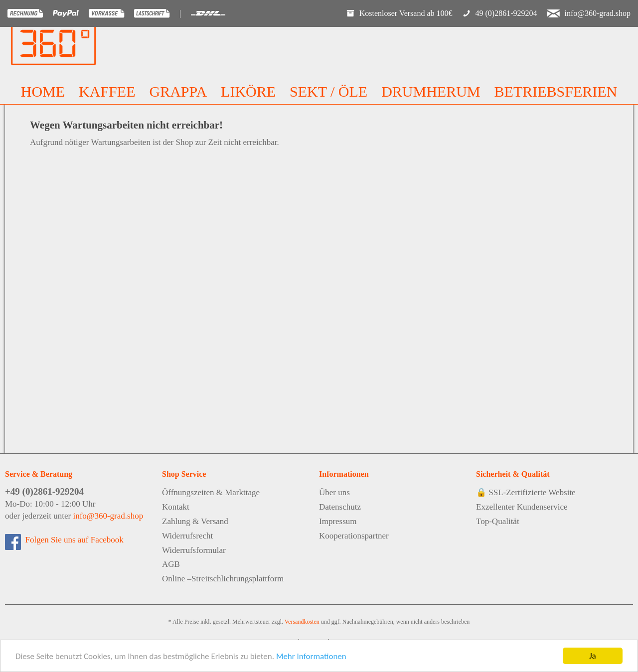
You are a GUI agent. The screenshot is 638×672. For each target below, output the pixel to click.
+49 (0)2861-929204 (44, 491)
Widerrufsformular (194, 550)
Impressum (338, 521)
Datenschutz (340, 507)
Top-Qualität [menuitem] (498, 521)
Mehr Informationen (311, 657)
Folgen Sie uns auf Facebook (72, 540)
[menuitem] (43, 92)
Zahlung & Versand (195, 521)
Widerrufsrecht (187, 536)
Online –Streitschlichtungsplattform (223, 579)
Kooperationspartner (354, 536)
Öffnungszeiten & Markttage (211, 492)
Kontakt (176, 507)
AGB (171, 564)
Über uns (334, 492)
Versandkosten (302, 622)
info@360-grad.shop (108, 516)
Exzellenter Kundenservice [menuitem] (522, 507)
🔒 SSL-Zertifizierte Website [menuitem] (526, 492)
